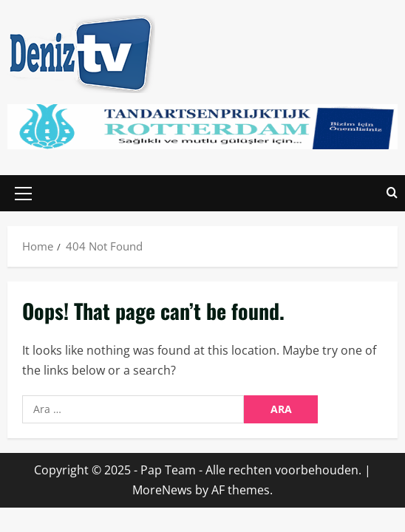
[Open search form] (392, 193)
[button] (23, 193)
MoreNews (162, 490)
